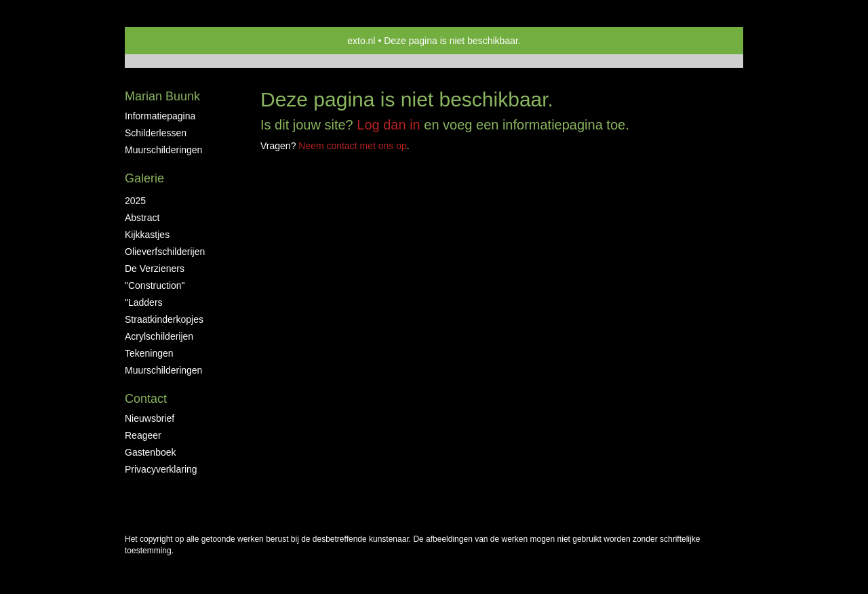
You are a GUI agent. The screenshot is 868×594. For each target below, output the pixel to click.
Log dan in (388, 125)
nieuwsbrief (150, 418)
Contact (146, 399)
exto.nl (361, 41)
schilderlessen (156, 133)
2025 (135, 201)
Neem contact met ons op (353, 146)
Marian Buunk (162, 96)
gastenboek (151, 452)
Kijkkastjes (147, 235)
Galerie (144, 178)
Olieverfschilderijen (165, 252)
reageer (143, 435)
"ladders (144, 302)
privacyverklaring (161, 469)
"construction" (155, 285)
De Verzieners (155, 269)
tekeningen (149, 353)
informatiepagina (160, 116)
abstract (142, 218)
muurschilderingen (163, 150)
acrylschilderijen (159, 336)
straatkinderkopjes (164, 319)
